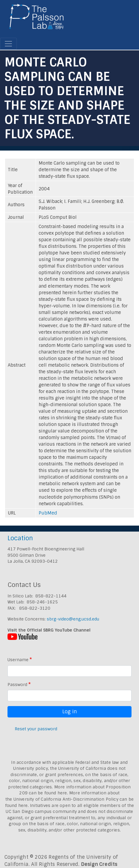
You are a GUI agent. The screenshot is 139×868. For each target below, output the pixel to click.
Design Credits (99, 864)
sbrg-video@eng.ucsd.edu (73, 619)
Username (18, 660)
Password (17, 685)
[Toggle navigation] (8, 44)
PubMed (48, 513)
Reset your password (36, 729)
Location (20, 538)
